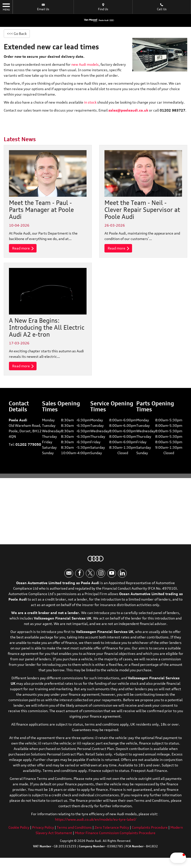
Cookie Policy (19, 833)
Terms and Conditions (74, 833)
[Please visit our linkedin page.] (122, 579)
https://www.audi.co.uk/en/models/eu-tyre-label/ (96, 825)
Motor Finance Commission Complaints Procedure (115, 839)
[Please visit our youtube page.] (112, 579)
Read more (24, 249)
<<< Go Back (18, 34)
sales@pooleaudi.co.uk (128, 111)
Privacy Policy (43, 833)
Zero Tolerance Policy (112, 833)
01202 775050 (28, 447)
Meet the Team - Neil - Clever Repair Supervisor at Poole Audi (142, 210)
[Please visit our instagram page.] (101, 579)
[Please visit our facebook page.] (79, 579)
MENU (6, 7)
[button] (164, 858)
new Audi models (85, 65)
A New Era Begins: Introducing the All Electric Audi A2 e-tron (47, 329)
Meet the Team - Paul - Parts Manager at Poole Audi (41, 210)
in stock (90, 103)
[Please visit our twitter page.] (90, 579)
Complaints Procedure (150, 833)
